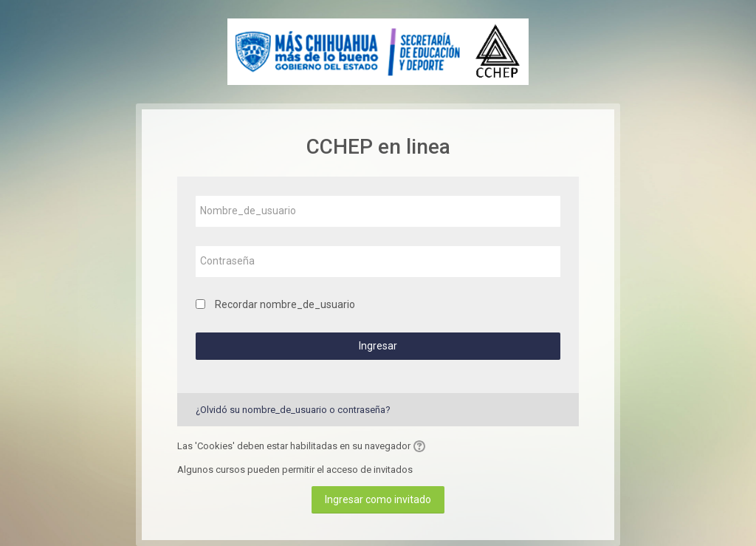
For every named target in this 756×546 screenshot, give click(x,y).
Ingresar (378, 346)
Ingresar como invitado (378, 499)
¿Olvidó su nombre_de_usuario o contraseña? (293, 410)
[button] (422, 446)
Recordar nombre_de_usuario (285, 304)
